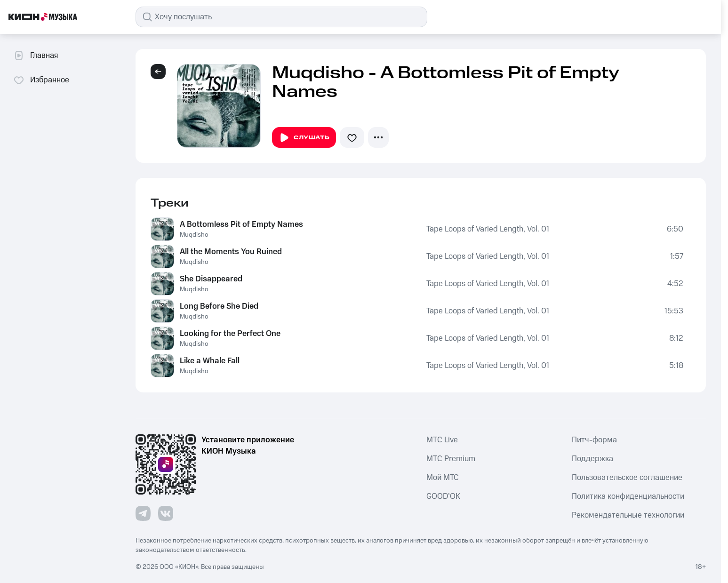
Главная (36, 56)
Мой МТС (443, 478)
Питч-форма (594, 440)
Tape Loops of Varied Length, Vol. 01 (488, 229)
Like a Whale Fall (210, 361)
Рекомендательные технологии (628, 515)
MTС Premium (451, 459)
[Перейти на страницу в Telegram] (143, 513)
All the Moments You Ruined (231, 252)
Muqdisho (194, 235)
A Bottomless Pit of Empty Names (241, 224)
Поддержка (592, 459)
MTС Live (442, 440)
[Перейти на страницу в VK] (166, 513)
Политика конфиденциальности (628, 496)
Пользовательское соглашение (627, 478)
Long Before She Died (219, 306)
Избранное (41, 80)
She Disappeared (211, 279)
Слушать (304, 138)
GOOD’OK (443, 496)
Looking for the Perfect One (230, 334)
